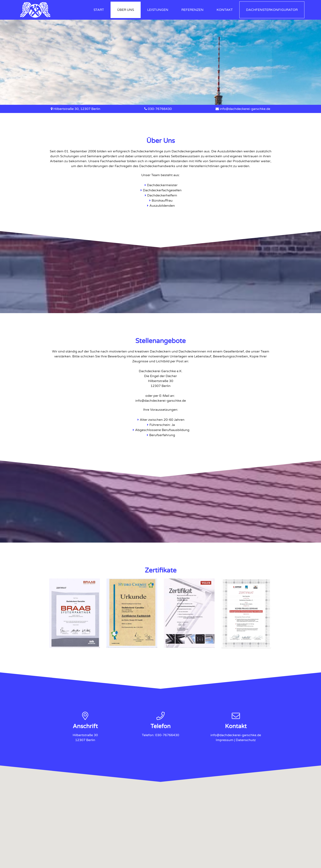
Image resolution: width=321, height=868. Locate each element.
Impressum (225, 740)
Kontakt (225, 10)
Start (99, 10)
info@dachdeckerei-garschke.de (245, 109)
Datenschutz (246, 740)
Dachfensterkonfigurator (272, 10)
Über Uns (126, 10)
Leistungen (158, 10)
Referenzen (192, 10)
